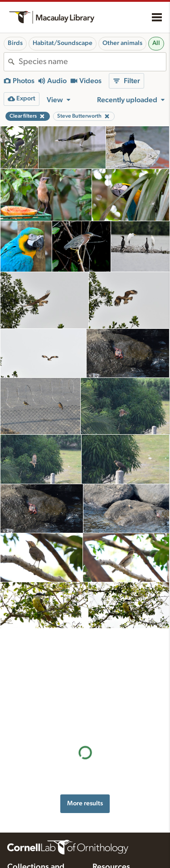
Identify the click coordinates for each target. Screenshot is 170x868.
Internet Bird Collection (38, 823)
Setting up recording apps (128, 852)
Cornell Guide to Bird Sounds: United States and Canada (37, 796)
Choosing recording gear (126, 861)
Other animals (122, 43)
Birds (15, 43)
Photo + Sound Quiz (120, 833)
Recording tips (112, 795)
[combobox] (92, 62)
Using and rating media (124, 804)
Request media (112, 813)
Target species (112, 823)
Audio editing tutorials (122, 842)
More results (85, 701)
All (156, 43)
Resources (111, 765)
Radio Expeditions (32, 813)
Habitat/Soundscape (63, 43)
